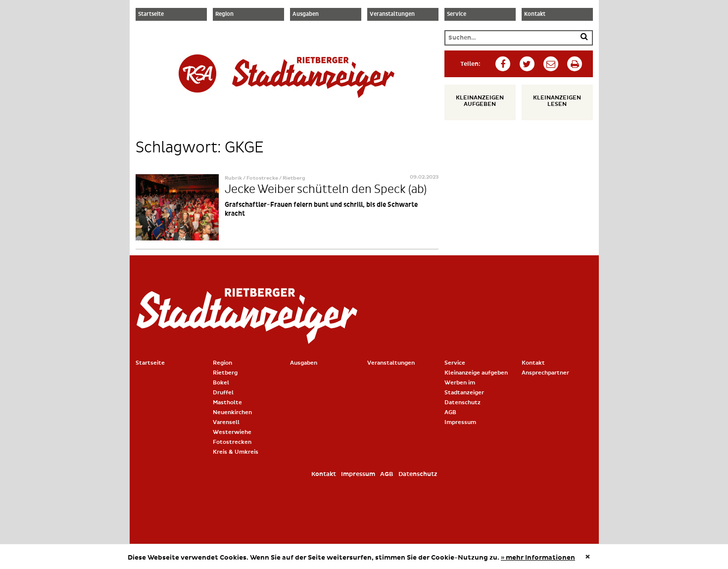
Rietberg (225, 373)
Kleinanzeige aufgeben (476, 373)
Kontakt (535, 14)
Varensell (226, 422)
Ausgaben (306, 14)
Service (457, 14)
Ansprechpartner (545, 373)
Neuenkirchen (232, 412)
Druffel (223, 393)
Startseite (151, 14)
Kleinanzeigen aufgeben (480, 101)
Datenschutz (462, 403)
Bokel (221, 383)
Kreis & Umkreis (236, 452)
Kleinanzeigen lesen (557, 101)
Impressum (460, 422)
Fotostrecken (232, 442)
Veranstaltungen (392, 14)
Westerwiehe (232, 432)
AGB (450, 412)
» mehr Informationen (538, 558)
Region (224, 14)
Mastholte (227, 403)
